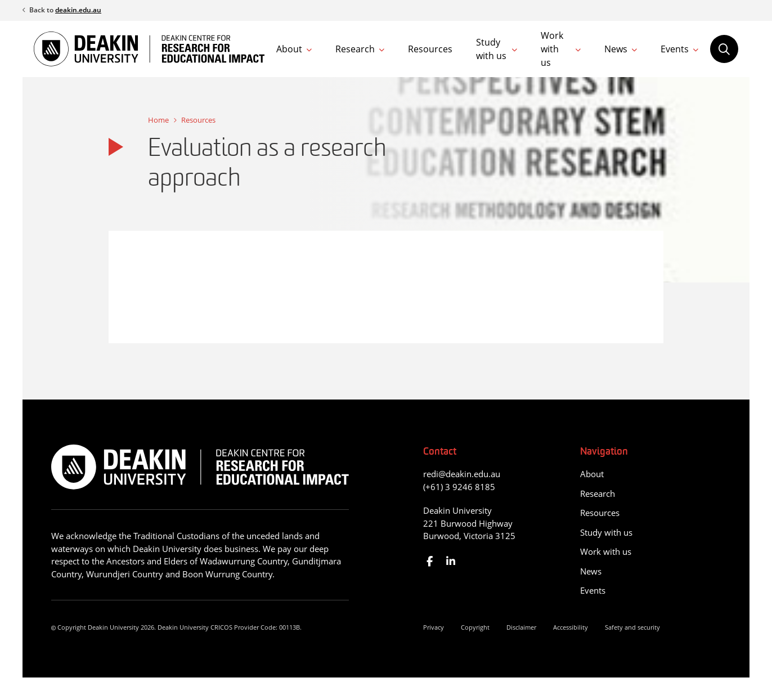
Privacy (434, 627)
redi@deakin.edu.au (462, 474)
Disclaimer (521, 627)
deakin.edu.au (78, 10)
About (289, 49)
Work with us (552, 49)
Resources (430, 49)
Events (675, 49)
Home (158, 120)
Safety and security (632, 627)
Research (355, 49)
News (616, 49)
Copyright (475, 627)
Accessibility (571, 627)
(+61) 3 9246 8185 (459, 487)
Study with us (491, 49)
